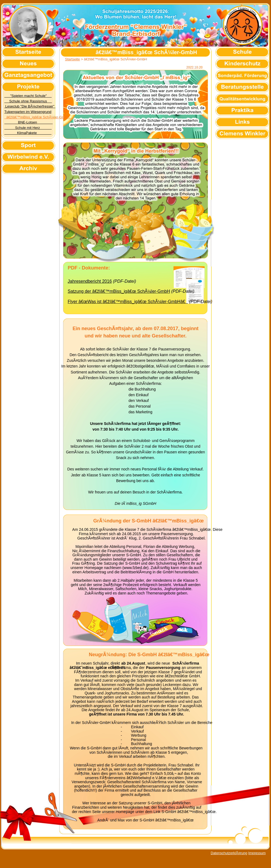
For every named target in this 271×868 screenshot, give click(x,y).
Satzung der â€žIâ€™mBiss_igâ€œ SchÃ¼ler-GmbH (119, 291)
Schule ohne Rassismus (28, 101)
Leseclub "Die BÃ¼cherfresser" (30, 106)
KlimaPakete (28, 133)
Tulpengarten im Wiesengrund (28, 112)
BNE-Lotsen (28, 122)
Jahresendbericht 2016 (90, 281)
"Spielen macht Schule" (28, 96)
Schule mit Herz (28, 128)
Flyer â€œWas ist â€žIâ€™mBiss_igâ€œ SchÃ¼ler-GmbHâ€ (128, 302)
